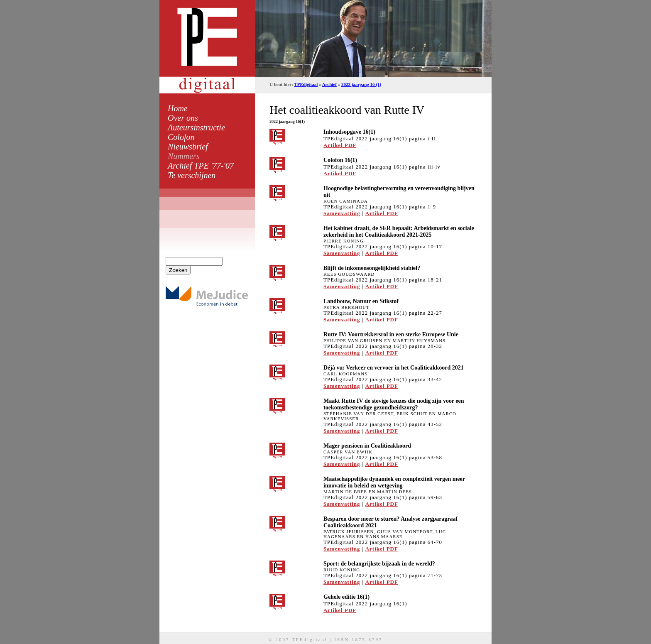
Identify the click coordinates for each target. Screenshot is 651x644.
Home (178, 108)
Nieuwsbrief (188, 147)
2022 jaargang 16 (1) (361, 84)
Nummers (184, 156)
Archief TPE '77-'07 (201, 166)
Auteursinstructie (196, 127)
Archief (329, 84)
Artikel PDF (340, 145)
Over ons (183, 118)
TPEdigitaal (306, 84)
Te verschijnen (192, 175)
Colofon (181, 137)
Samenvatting (342, 213)
